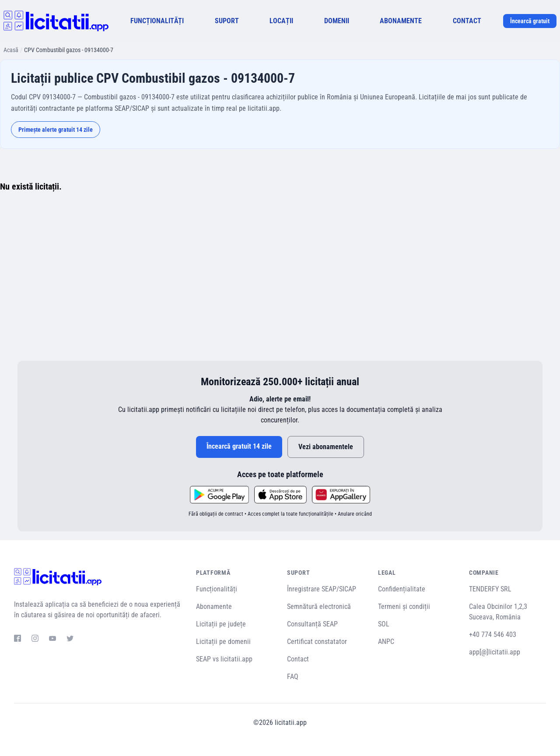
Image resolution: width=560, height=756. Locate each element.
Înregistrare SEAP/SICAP (322, 589)
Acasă (11, 50)
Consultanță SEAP (312, 624)
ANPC (386, 642)
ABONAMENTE (401, 21)
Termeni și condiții (404, 607)
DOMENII (337, 21)
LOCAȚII (281, 21)
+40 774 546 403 (493, 635)
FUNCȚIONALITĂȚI (157, 21)
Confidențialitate (402, 589)
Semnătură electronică (319, 607)
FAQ (293, 677)
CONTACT (467, 21)
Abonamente (214, 607)
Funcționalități (217, 589)
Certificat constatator (317, 642)
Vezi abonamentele (326, 447)
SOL (384, 624)
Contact (298, 659)
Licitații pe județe (221, 624)
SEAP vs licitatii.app (224, 659)
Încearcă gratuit (530, 21)
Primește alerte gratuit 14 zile (56, 130)
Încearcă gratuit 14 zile (239, 446)
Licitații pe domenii (223, 642)
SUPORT (227, 21)
